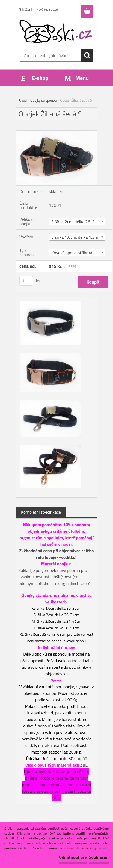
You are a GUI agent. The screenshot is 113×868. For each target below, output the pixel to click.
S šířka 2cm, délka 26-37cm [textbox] (77, 222)
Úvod (23, 100)
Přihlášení (25, 9)
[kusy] (26, 281)
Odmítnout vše (73, 857)
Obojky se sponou (43, 100)
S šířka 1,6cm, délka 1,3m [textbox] (75, 237)
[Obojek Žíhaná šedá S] (56, 133)
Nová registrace (47, 9)
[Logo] (56, 32)
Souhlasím (99, 857)
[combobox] (77, 221)
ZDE (84, 765)
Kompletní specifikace (41, 512)
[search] (87, 55)
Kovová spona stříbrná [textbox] (72, 253)
